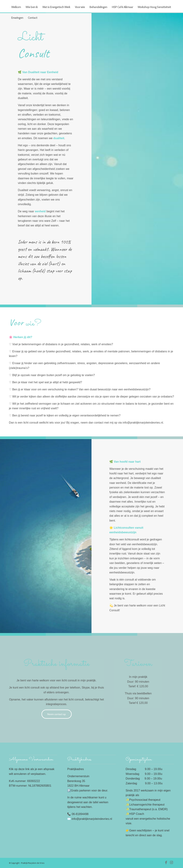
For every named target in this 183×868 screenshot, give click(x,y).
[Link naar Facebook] (166, 862)
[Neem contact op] (57, 714)
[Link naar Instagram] (171, 862)
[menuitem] (16, 7)
